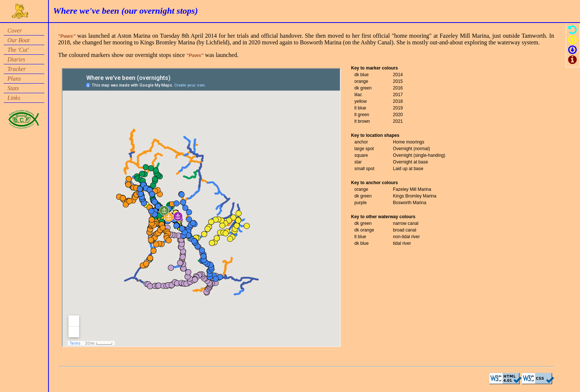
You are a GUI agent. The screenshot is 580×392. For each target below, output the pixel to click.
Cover (15, 31)
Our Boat (18, 40)
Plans (14, 79)
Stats (13, 88)
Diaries (16, 59)
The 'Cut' (18, 50)
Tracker (17, 69)
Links (14, 98)
